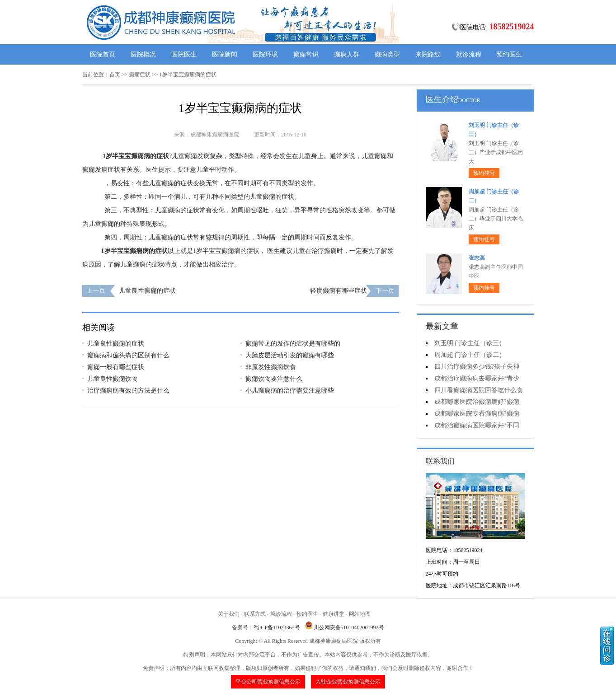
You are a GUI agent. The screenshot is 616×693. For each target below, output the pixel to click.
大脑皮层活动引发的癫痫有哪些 (290, 355)
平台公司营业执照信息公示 (268, 682)
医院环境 (265, 54)
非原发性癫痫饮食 (271, 367)
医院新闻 (225, 54)
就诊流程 (469, 54)
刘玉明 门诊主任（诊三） (470, 343)
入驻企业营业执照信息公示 (348, 682)
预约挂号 (484, 173)
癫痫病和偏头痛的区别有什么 (128, 355)
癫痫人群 (347, 54)
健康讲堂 (334, 614)
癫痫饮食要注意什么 (274, 379)
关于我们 (229, 614)
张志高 (477, 258)
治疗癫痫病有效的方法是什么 (128, 391)
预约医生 (509, 54)
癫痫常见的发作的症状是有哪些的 (293, 344)
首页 (115, 75)
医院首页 (103, 54)
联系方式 (255, 614)
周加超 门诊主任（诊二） (470, 355)
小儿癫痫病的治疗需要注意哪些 (290, 391)
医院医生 (184, 54)
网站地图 (360, 614)
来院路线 (428, 54)
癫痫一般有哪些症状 (116, 367)
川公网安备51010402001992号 (349, 627)
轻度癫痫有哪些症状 (339, 291)
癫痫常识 (306, 54)
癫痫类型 (387, 54)
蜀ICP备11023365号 (277, 627)
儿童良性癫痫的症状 (147, 291)
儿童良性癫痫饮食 (113, 379)
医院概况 (143, 54)
